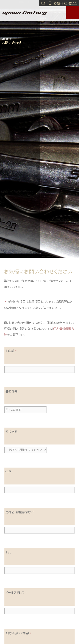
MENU (73, 13)
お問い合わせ (43, 3)
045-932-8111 (66, 3)
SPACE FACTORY (25, 13)
